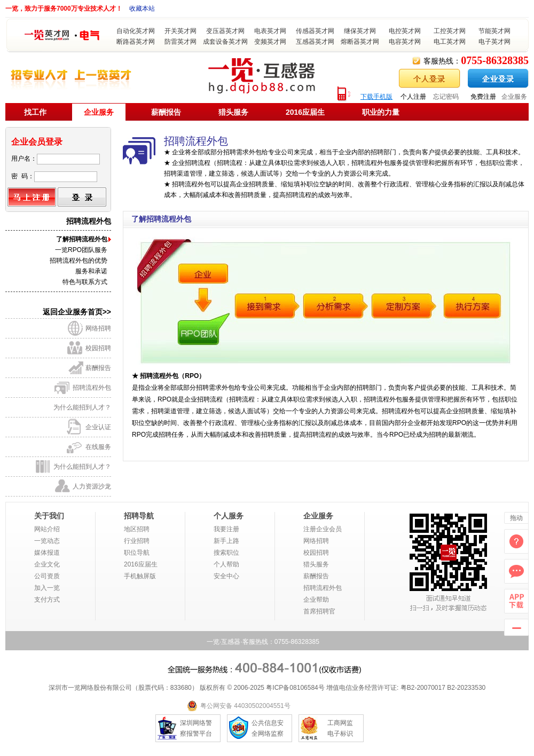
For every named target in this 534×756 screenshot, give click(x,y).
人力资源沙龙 (92, 486)
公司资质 (47, 576)
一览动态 (47, 541)
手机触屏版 (140, 576)
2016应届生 (305, 112)
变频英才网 (270, 42)
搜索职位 (226, 553)
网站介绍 (47, 529)
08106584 (304, 688)
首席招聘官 (319, 611)
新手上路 (226, 541)
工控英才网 (450, 31)
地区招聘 (137, 529)
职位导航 (137, 553)
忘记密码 (446, 97)
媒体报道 (47, 553)
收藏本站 (142, 9)
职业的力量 (381, 112)
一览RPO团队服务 (81, 250)
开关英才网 (180, 31)
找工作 (35, 112)
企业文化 (47, 564)
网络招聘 (98, 328)
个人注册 (413, 97)
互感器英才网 (315, 42)
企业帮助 (316, 600)
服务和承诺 (91, 271)
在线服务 (98, 447)
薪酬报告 (166, 112)
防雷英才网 (180, 42)
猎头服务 (233, 112)
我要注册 (226, 529)
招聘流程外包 (92, 388)
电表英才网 (270, 31)
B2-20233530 (466, 688)
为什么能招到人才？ (82, 407)
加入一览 (47, 588)
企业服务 (514, 97)
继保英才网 (360, 31)
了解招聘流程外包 (82, 239)
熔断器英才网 (360, 42)
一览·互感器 (223, 642)
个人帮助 (226, 564)
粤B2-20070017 (422, 688)
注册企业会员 (323, 529)
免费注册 (483, 97)
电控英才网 (405, 31)
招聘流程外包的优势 (78, 261)
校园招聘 (98, 348)
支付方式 (47, 600)
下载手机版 (376, 97)
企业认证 (98, 427)
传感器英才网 (315, 31)
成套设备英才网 (225, 42)
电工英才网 (450, 42)
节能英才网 (494, 31)
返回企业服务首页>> (77, 312)
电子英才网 (494, 42)
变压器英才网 (225, 31)
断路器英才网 (136, 42)
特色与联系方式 (85, 282)
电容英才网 (405, 42)
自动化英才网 (136, 31)
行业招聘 (137, 541)
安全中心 (226, 576)
